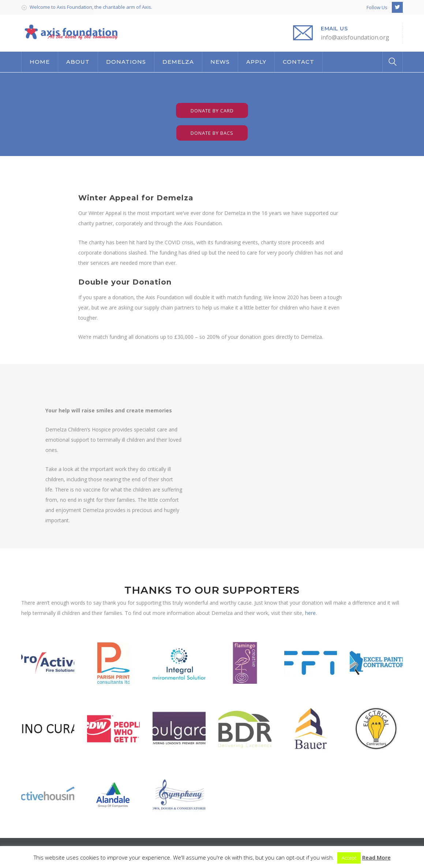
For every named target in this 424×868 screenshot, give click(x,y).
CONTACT (299, 62)
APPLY (256, 62)
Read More (376, 857)
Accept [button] (349, 858)
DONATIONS (126, 62)
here (310, 613)
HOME (40, 62)
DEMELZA (178, 62)
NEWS (220, 62)
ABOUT (78, 62)
